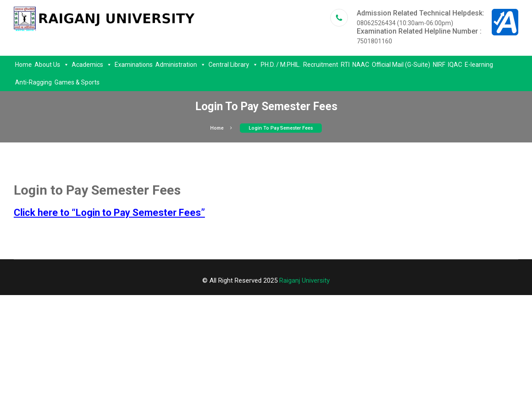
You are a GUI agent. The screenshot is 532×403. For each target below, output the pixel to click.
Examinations (134, 65)
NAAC (361, 65)
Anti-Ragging (33, 82)
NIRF (439, 65)
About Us (52, 65)
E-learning (479, 65)
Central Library (233, 65)
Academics (92, 65)
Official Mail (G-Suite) (401, 65)
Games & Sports (77, 82)
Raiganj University (305, 280)
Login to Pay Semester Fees (281, 128)
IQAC (455, 65)
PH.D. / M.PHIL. (281, 65)
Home (23, 65)
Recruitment (321, 65)
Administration (181, 65)
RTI (345, 65)
